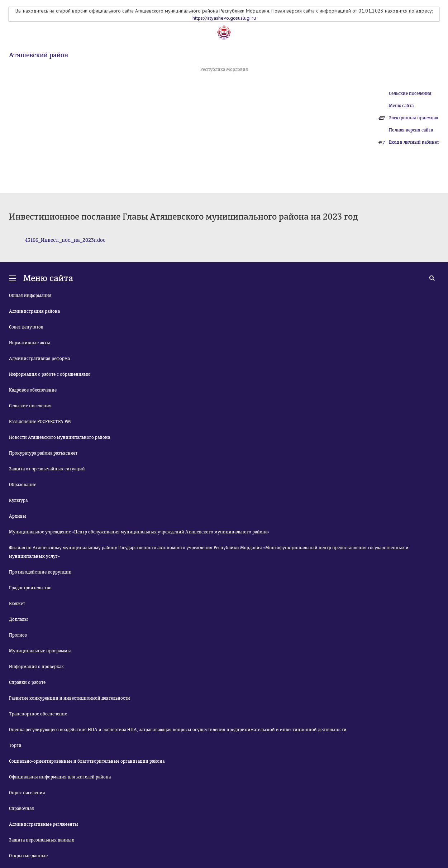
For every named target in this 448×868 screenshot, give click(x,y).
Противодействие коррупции (40, 572)
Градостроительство (30, 588)
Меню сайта (401, 106)
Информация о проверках (36, 667)
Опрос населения (27, 793)
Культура (18, 500)
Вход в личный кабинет (414, 142)
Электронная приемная (414, 118)
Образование (23, 485)
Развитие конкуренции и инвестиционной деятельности (70, 698)
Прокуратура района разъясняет (43, 453)
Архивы (18, 516)
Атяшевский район (39, 55)
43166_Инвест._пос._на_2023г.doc (65, 240)
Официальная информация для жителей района (60, 777)
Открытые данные (28, 856)
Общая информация (30, 296)
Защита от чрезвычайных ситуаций (47, 469)
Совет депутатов (26, 327)
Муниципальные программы (40, 651)
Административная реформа (39, 359)
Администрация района (34, 311)
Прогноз (18, 635)
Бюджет (17, 604)
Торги (15, 745)
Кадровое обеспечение (33, 390)
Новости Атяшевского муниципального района (59, 437)
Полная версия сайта (411, 130)
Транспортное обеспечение (38, 714)
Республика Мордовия (224, 69)
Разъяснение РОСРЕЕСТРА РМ (40, 422)
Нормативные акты (30, 343)
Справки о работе (27, 682)
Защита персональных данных (42, 840)
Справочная (22, 809)
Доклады (18, 619)
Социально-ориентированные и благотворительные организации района (87, 761)
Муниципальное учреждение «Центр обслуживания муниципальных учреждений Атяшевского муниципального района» (139, 532)
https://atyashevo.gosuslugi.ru (224, 18)
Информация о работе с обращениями (49, 374)
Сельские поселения (410, 93)
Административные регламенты (44, 824)
